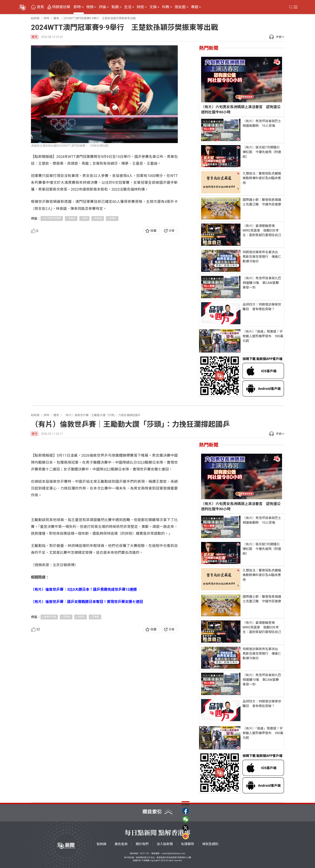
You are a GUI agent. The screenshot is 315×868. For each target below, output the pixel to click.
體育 (35, 37)
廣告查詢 (121, 844)
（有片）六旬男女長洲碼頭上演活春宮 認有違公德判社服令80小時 (241, 109)
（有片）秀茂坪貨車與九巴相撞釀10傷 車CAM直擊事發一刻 (262, 283)
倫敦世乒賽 (50, 770)
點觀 (115, 7)
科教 (166, 7)
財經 (140, 7)
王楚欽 (72, 218)
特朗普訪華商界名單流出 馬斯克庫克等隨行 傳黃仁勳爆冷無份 (262, 257)
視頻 (90, 7)
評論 (102, 7)
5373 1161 (145, 853)
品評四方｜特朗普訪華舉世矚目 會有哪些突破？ (262, 307)
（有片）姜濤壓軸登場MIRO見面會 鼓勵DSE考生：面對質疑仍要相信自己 (262, 230)
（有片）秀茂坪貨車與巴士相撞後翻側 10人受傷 (262, 123)
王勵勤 (96, 770)
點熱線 (101, 844)
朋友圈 (180, 7)
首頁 (40, 7)
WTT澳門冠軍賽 (52, 218)
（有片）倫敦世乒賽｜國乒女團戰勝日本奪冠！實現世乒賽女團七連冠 (87, 755)
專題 (194, 7)
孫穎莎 (113, 218)
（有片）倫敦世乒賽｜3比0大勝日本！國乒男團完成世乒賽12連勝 (84, 742)
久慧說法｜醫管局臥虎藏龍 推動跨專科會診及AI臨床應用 (262, 178)
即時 (77, 7)
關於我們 (142, 844)
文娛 (153, 7)
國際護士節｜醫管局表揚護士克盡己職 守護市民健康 (262, 202)
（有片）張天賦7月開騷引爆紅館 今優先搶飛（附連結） (262, 152)
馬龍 (85, 218)
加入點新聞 (165, 844)
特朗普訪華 (61, 7)
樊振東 (98, 218)
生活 (128, 7)
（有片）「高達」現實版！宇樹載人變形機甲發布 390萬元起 (263, 336)
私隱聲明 (188, 844)
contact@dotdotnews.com (173, 853)
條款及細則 (210, 844)
